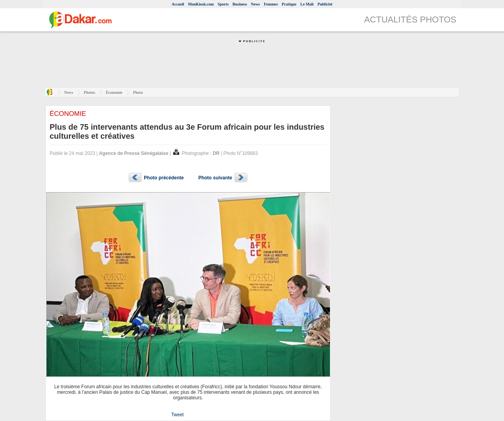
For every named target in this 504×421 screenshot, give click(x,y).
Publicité (325, 4)
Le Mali (307, 4)
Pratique (289, 4)
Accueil (178, 4)
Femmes (271, 4)
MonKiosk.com (201, 4)
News (255, 4)
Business (240, 4)
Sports (223, 4)
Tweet (178, 415)
